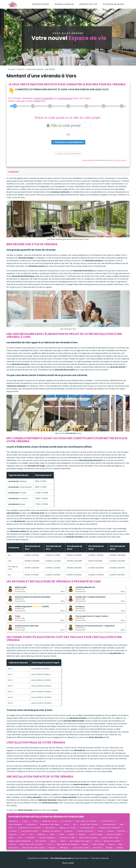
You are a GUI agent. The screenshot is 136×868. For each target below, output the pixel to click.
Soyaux (35, 821)
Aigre (120, 844)
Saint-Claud (13, 848)
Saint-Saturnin (41, 841)
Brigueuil (52, 848)
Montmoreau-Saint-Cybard (33, 848)
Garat (52, 834)
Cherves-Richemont (85, 831)
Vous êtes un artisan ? (121, 160)
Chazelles (30, 838)
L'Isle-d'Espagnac (15, 824)
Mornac (110, 831)
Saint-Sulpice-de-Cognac (80, 841)
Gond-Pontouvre (107, 821)
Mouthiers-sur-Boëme (51, 831)
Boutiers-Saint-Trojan (110, 838)
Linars (23, 834)
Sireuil (97, 841)
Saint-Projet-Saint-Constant (31, 844)
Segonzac (12, 834)
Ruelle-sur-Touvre (50, 821)
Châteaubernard (109, 824)
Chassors (12, 844)
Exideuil (111, 844)
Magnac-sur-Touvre (67, 828)
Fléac (122, 824)
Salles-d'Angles (98, 844)
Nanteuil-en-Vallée (67, 838)
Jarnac (66, 824)
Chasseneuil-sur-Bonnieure (109, 828)
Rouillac (72, 834)
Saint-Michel (50, 828)
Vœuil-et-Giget (96, 834)
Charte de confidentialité (88, 160)
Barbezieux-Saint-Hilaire (50, 824)
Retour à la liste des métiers (68, 154)
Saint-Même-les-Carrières (67, 844)
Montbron (122, 831)
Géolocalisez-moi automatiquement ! (68, 142)
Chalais (61, 834)
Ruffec (11, 828)
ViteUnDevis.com (110, 160)
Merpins (120, 848)
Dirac (20, 838)
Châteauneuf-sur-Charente (29, 828)
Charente (20, 69)
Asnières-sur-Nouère (112, 841)
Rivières (82, 834)
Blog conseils (68, 863)
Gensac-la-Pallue (114, 834)
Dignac (53, 841)
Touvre (50, 844)
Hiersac (85, 844)
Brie (75, 824)
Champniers (31, 824)
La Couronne (66, 821)
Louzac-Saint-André (81, 848)
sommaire (13, 172)
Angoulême (13, 821)
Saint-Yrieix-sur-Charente (86, 821)
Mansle (11, 838)
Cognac (25, 821)
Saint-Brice (97, 848)
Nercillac (109, 848)
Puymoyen (69, 831)
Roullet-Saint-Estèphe (89, 824)
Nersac (100, 831)
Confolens (13, 831)
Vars (31, 834)
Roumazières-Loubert (30, 831)
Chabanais (41, 834)
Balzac (63, 841)
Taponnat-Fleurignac (47, 838)
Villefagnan (64, 848)
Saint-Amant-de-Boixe (88, 838)
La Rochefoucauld (87, 828)
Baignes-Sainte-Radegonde (20, 841)
